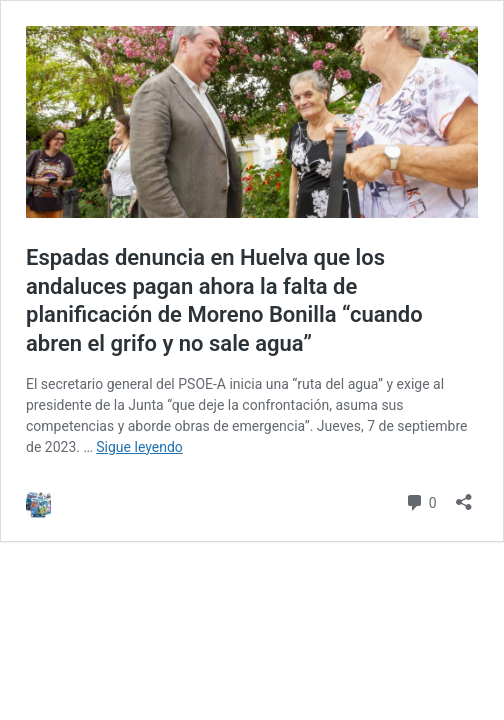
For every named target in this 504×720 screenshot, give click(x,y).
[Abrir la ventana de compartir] (464, 495)
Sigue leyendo (139, 447)
